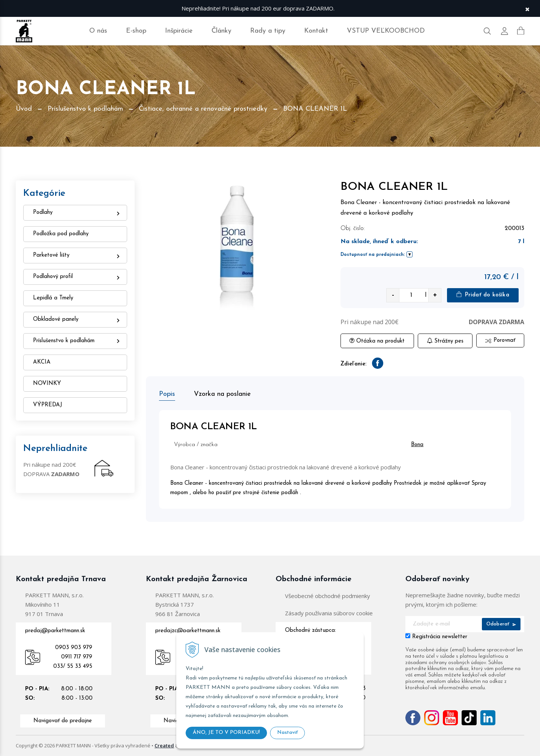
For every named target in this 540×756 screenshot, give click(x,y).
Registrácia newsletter (440, 637)
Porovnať (500, 340)
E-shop (136, 31)
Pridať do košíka (483, 295)
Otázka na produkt (377, 341)
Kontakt (316, 31)
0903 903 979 (74, 648)
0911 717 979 (77, 657)
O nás (98, 31)
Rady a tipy (268, 31)
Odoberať (501, 624)
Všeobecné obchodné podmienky (328, 596)
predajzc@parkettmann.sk (188, 631)
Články (221, 31)
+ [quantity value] (435, 295)
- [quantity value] (393, 295)
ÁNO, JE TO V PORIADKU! (226, 733)
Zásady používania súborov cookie (329, 613)
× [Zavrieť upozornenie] (527, 8)
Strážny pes (445, 341)
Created (164, 745)
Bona (417, 445)
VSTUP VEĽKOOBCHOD (386, 31)
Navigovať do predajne (63, 721)
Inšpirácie (179, 31)
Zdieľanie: (353, 364)
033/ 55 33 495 (73, 667)
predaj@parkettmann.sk (55, 631)
